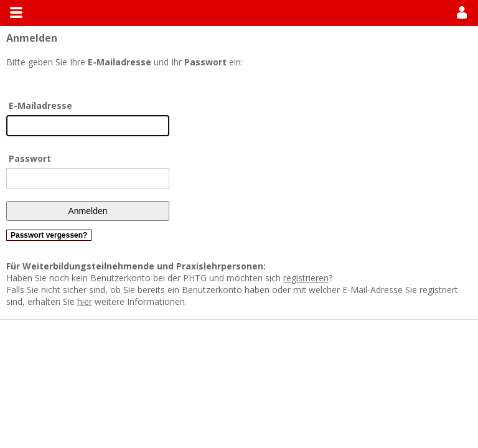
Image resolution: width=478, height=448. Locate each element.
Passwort (30, 158)
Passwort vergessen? (49, 235)
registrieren (306, 278)
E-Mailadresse (40, 105)
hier (85, 301)
